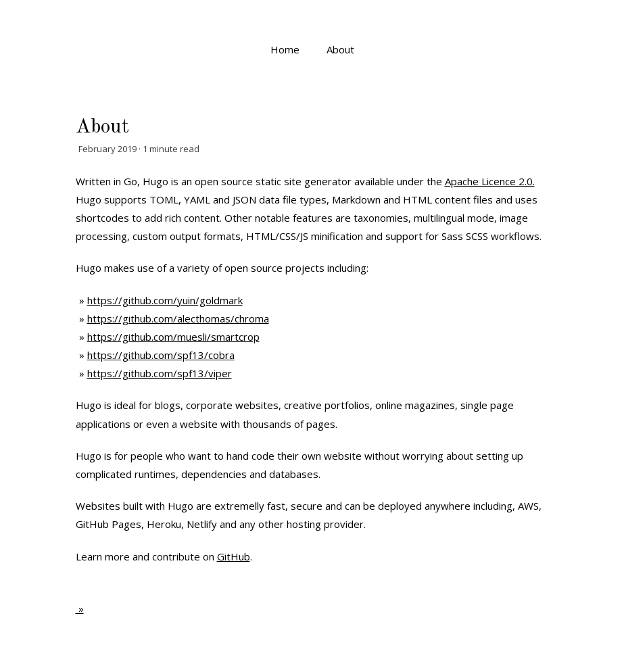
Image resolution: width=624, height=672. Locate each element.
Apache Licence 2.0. (490, 181)
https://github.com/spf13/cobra (161, 355)
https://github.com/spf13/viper (160, 373)
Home (285, 49)
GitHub (234, 556)
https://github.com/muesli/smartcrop (173, 337)
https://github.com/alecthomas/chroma (178, 318)
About (340, 49)
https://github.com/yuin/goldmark (165, 300)
